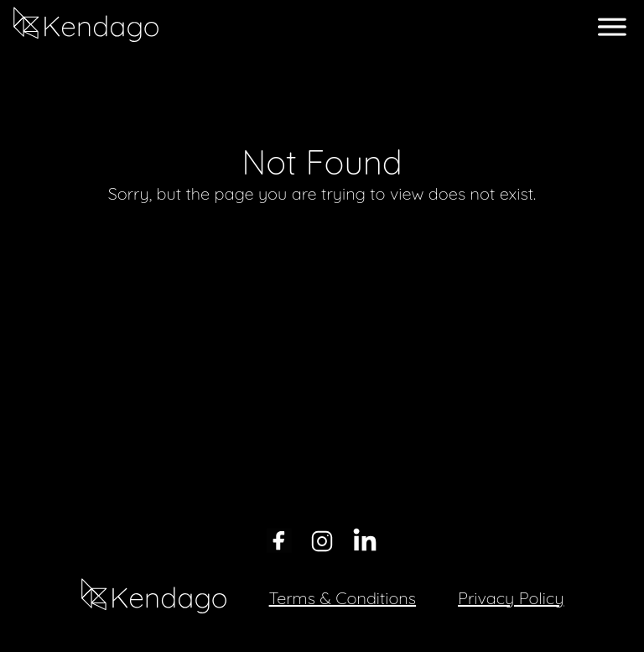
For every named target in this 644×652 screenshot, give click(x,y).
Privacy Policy (511, 598)
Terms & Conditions (343, 598)
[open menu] (612, 27)
